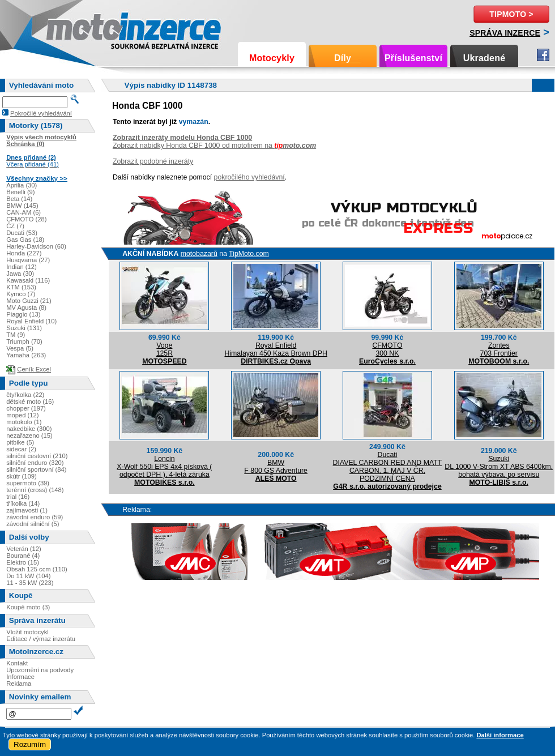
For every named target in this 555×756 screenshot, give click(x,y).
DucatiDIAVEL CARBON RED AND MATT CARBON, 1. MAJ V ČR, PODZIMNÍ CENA (388, 467)
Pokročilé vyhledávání (41, 113)
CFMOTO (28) (26, 219)
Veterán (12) (24, 549)
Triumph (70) (24, 341)
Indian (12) (22, 267)
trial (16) (18, 497)
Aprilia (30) (22, 185)
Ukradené (484, 58)
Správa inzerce (505, 33)
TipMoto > (511, 14)
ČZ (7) (15, 226)
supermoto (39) (28, 483)
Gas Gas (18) (25, 240)
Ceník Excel (34, 369)
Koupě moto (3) (28, 607)
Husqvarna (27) (28, 260)
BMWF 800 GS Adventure (276, 467)
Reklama (19, 684)
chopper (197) (26, 408)
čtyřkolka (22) (25, 395)
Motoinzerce (70, 28)
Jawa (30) (20, 274)
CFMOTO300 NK (387, 349)
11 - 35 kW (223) (30, 583)
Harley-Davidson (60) (36, 246)
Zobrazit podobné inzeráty (153, 161)
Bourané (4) (23, 556)
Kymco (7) (21, 294)
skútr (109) (21, 476)
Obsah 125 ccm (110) (37, 569)
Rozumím (30, 744)
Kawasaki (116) (28, 280)
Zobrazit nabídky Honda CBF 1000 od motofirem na (214, 146)
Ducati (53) (22, 233)
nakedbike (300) (29, 429)
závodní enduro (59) (35, 517)
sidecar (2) (21, 449)
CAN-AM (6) (24, 212)
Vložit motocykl (27, 632)
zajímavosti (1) (27, 510)
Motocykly (272, 58)
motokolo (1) (24, 422)
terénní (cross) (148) (35, 490)
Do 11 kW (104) (28, 576)
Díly (343, 58)
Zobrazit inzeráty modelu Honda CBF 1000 (182, 138)
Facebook (543, 55)
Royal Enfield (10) (31, 321)
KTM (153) (21, 287)
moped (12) (22, 415)
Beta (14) (19, 199)
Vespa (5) (20, 348)
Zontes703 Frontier (499, 349)
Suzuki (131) (24, 328)
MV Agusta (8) (26, 307)
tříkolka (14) (23, 503)
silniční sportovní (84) (36, 469)
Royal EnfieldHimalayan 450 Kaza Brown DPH (276, 349)
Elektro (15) (23, 562)
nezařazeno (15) (29, 435)
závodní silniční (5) (33, 524)
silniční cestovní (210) (37, 456)
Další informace (500, 735)
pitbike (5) (20, 442)
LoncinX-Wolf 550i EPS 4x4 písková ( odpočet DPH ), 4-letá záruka (164, 467)
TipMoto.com (249, 254)
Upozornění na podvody (40, 670)
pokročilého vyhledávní (249, 177)
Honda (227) (24, 253)
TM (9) (16, 335)
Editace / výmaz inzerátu (41, 639)
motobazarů (199, 254)
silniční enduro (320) (35, 463)
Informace (20, 677)
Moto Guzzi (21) (29, 301)
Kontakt (17, 663)
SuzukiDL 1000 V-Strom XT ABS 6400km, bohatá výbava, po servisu (499, 467)
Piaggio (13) (23, 314)
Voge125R (165, 349)
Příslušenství (413, 58)
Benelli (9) (20, 192)
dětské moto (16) (30, 402)
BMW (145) (22, 206)
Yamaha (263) (26, 355)
